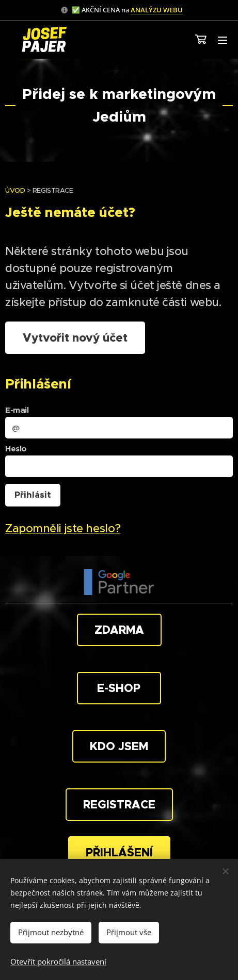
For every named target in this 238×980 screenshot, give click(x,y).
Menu (223, 40)
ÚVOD (15, 190)
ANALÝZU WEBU (157, 10)
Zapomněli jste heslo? (63, 529)
